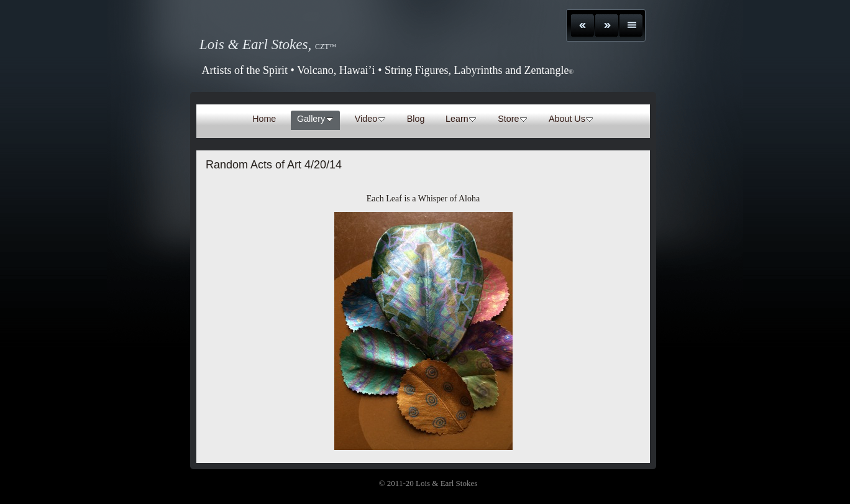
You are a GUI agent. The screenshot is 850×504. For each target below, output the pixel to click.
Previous (583, 25)
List (631, 25)
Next (607, 25)
